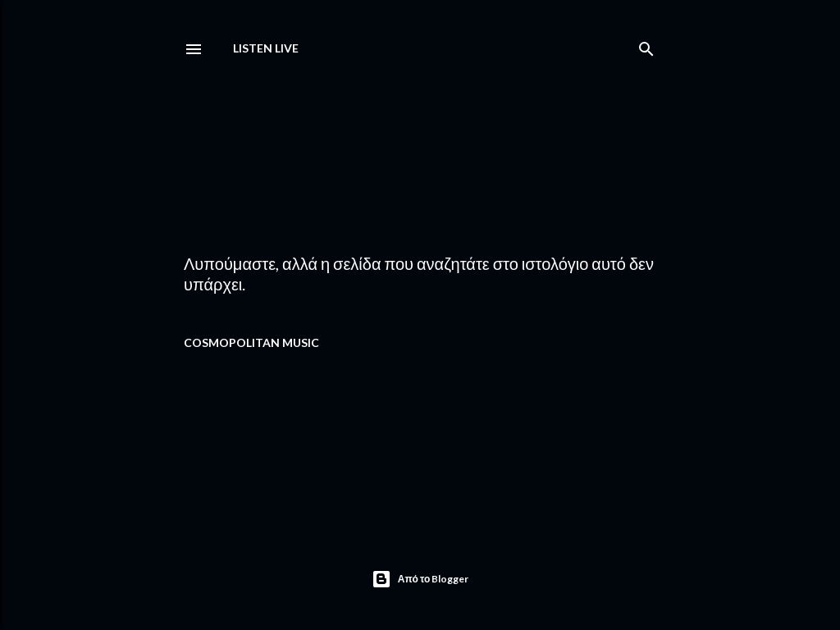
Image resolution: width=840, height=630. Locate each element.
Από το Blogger (420, 579)
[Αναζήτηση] (646, 46)
